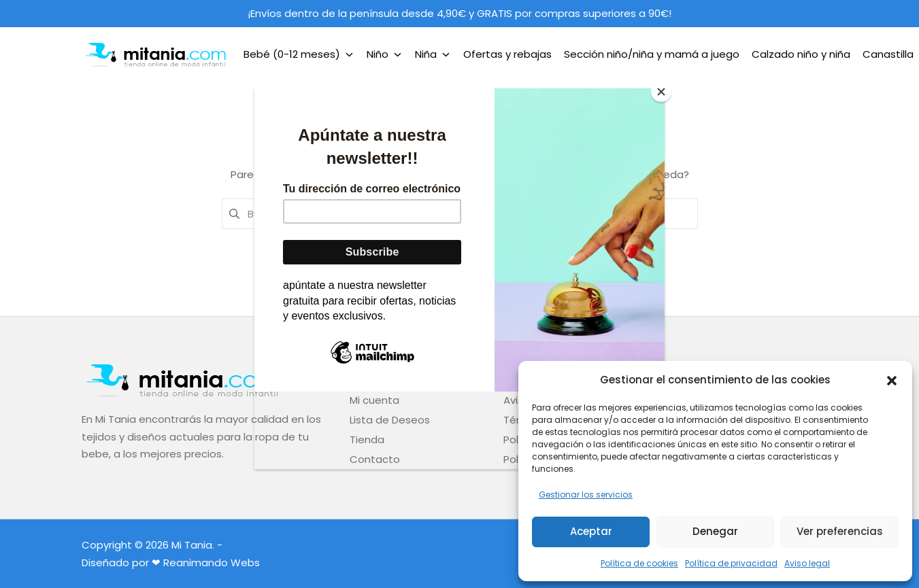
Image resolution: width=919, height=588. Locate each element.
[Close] (661, 92)
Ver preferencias (840, 531)
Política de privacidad (731, 563)
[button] (892, 379)
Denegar (715, 531)
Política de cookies (639, 563)
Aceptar (591, 531)
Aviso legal (807, 563)
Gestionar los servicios (586, 495)
